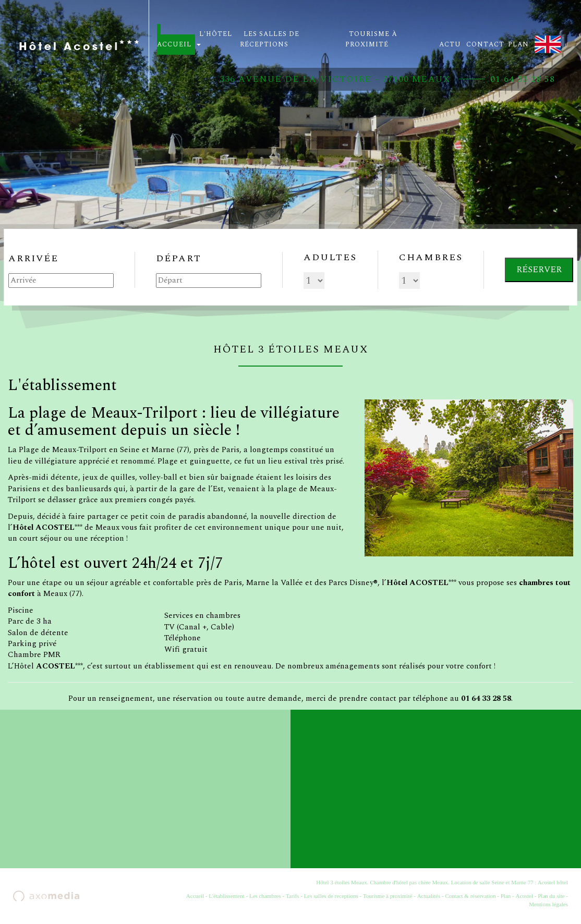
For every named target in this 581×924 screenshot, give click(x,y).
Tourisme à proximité (388, 896)
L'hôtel (214, 38)
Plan (506, 896)
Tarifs (293, 896)
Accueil (195, 896)
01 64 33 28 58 (523, 79)
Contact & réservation (470, 896)
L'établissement (227, 896)
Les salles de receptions (331, 896)
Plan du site (551, 896)
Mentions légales (548, 904)
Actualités (429, 896)
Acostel (524, 896)
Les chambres (265, 896)
